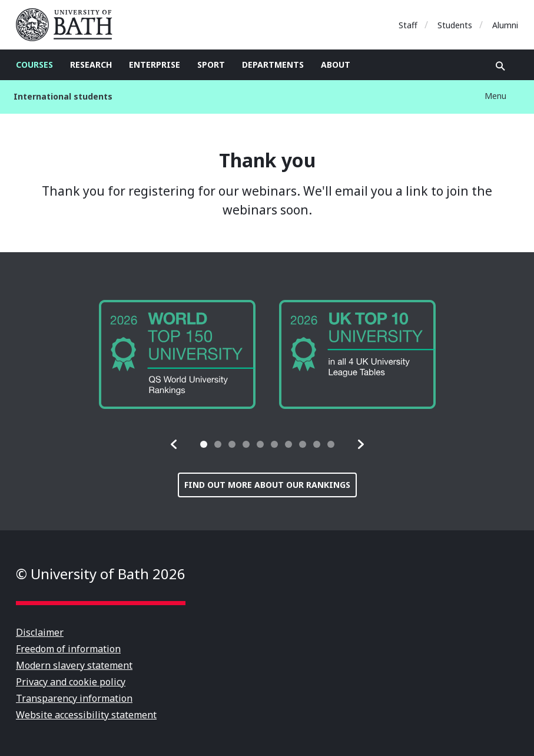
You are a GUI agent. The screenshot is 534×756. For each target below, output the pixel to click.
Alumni (505, 25)
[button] (174, 444)
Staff (408, 25)
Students (455, 25)
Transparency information (74, 698)
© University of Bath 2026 (101, 574)
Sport (211, 65)
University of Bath (69, 25)
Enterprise (155, 65)
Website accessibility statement (86, 715)
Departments (273, 65)
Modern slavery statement (74, 665)
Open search (500, 66)
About (336, 65)
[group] (177, 354)
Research (91, 65)
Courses (34, 65)
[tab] (204, 444)
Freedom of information (68, 649)
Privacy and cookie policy (71, 682)
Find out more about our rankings (267, 485)
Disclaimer (40, 632)
